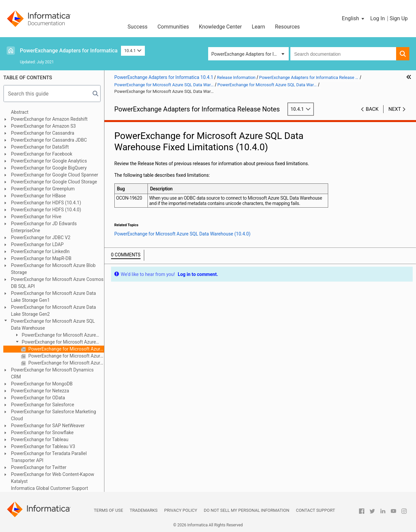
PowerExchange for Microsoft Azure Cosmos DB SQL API (57, 283)
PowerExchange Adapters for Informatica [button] (250, 54)
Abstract (20, 112)
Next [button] (395, 109)
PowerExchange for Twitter (39, 467)
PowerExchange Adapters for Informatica (69, 51)
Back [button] (372, 109)
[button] (354, 19)
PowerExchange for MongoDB (42, 384)
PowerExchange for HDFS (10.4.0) (46, 210)
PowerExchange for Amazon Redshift (49, 119)
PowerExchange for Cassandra (43, 133)
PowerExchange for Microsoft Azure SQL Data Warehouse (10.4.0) (55, 342)
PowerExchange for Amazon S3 (43, 126)
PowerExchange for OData (38, 398)
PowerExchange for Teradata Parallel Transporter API (49, 457)
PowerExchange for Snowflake (42, 432)
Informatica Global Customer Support (50, 488)
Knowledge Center (220, 27)
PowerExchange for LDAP (37, 244)
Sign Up (399, 18)
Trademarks (144, 510)
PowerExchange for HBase (38, 196)
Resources (288, 27)
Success (138, 27)
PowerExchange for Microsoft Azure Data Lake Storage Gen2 (53, 311)
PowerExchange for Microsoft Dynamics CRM (52, 373)
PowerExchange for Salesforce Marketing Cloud (54, 415)
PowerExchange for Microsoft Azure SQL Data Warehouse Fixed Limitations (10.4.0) (66, 349)
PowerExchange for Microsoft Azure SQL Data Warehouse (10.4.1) (55, 335)
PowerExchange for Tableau (40, 439)
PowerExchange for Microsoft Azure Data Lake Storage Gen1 (53, 297)
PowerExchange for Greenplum (43, 189)
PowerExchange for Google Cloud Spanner (55, 175)
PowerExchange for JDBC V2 (41, 237)
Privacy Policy (180, 510)
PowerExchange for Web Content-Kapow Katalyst (53, 478)
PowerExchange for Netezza (40, 391)
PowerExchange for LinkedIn (40, 251)
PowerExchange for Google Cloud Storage (54, 182)
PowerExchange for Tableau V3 (43, 446)
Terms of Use (108, 510)
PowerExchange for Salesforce (43, 405)
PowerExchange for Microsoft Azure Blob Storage (53, 269)
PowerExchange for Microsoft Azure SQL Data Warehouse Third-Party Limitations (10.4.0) (66, 363)
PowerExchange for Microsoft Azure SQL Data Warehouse (53, 325)
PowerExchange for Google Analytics (49, 161)
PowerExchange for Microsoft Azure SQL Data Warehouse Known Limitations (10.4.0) (66, 356)
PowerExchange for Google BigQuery (49, 168)
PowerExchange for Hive (36, 217)
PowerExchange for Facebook (42, 154)
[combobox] (343, 54)
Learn (259, 27)
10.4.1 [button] (133, 51)
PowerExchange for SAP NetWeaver (48, 426)
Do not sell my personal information (247, 510)
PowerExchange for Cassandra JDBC (49, 140)
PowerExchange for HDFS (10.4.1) (46, 203)
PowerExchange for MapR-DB (41, 258)
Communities (173, 27)
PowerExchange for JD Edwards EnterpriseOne (44, 227)
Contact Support (316, 510)
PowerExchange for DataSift (40, 147)
